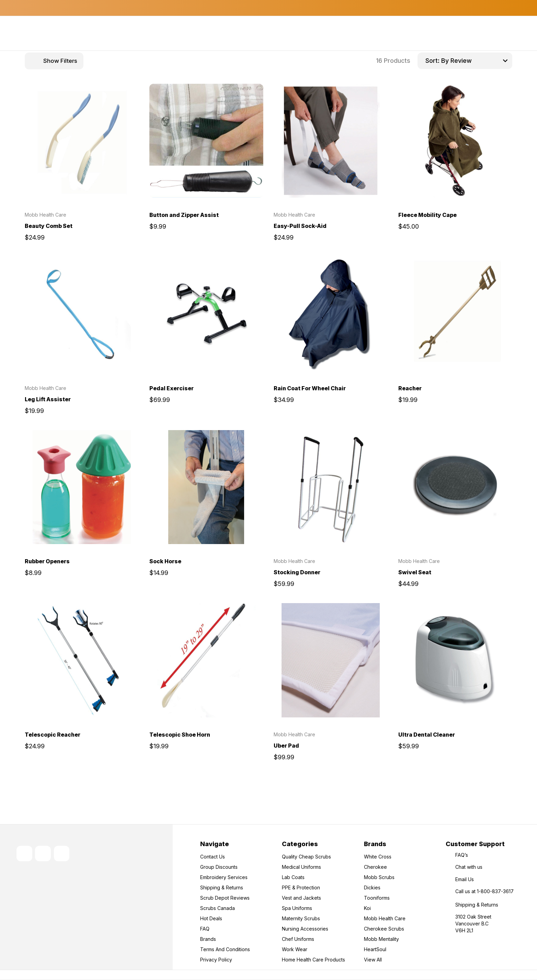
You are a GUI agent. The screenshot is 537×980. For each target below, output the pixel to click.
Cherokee (375, 867)
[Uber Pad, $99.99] (331, 660)
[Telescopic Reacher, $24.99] (82, 660)
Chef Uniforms (298, 939)
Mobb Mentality (381, 939)
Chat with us (469, 867)
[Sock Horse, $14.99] (207, 487)
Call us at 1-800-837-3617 (484, 891)
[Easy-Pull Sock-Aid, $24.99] (331, 141)
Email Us (465, 879)
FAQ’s (462, 855)
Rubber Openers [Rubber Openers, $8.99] (47, 561)
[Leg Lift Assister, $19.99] (82, 314)
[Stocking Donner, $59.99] (331, 487)
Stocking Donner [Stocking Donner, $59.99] (297, 572)
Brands (208, 939)
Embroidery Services (224, 877)
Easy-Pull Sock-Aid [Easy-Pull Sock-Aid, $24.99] (300, 226)
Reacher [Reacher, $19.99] (410, 388)
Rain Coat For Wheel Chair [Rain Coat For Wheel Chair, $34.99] (310, 388)
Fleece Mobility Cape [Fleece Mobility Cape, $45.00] (427, 215)
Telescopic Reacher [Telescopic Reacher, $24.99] (53, 735)
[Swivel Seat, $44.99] (455, 487)
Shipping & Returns (222, 887)
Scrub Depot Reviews (225, 898)
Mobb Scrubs (379, 877)
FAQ (205, 929)
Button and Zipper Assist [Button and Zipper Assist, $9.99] (184, 215)
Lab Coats (293, 877)
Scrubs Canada (218, 908)
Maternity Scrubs (301, 918)
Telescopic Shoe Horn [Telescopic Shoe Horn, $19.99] (180, 735)
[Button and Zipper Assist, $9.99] (207, 141)
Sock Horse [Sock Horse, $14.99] (165, 561)
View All (373, 960)
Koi (367, 908)
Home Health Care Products (313, 960)
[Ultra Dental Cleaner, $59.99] (455, 660)
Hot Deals (211, 918)
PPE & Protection (301, 887)
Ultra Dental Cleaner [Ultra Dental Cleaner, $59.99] (427, 735)
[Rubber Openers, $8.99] (82, 487)
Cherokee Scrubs (384, 929)
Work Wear (295, 949)
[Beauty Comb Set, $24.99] (82, 141)
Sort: (432, 61)
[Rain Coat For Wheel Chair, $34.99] (331, 314)
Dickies (372, 887)
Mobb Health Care (385, 918)
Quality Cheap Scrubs (306, 857)
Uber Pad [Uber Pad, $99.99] (286, 746)
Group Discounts (219, 867)
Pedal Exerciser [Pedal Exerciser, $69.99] (172, 388)
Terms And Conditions (225, 949)
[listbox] (476, 61)
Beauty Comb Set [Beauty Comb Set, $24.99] (49, 226)
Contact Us (213, 857)
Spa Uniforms (297, 908)
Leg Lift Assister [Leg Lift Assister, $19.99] (48, 399)
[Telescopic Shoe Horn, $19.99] (207, 660)
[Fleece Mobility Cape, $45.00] (455, 141)
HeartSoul (375, 949)
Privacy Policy (216, 960)
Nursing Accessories (305, 929)
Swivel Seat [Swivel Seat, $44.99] (415, 572)
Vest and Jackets (301, 898)
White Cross (378, 857)
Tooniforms (377, 898)
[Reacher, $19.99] (455, 314)
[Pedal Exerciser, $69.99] (207, 314)
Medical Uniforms (301, 867)
